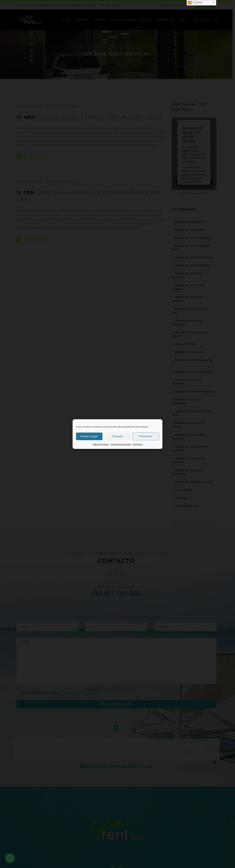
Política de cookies (101, 444)
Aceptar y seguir (89, 436)
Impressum (137, 444)
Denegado (117, 436)
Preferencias (146, 436)
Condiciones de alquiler (121, 444)
